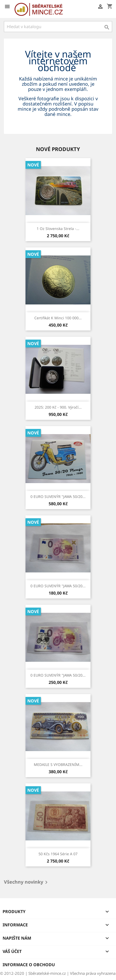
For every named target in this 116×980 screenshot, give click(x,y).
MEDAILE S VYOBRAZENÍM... (58, 764)
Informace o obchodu (29, 965)
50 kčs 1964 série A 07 (58, 854)
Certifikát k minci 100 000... (58, 318)
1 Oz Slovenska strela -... (58, 229)
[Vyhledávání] (58, 27)
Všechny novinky (27, 882)
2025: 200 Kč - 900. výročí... (58, 407)
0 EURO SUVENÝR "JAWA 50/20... (58, 497)
